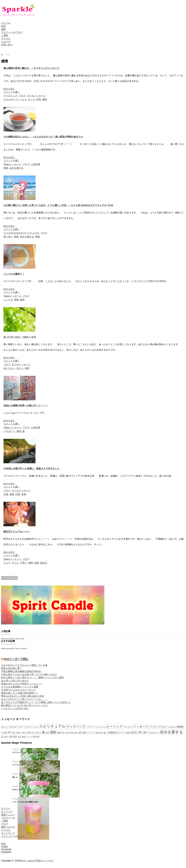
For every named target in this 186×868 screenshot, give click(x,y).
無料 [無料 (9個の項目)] (80, 733)
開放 (38, 237)
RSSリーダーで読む (16, 659)
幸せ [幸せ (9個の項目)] (37, 733)
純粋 (37, 563)
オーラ (32, 99)
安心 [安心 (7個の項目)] (33, 733)
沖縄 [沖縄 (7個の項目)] (67, 733)
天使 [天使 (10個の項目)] (13, 733)
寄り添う (8, 237)
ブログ (22, 96)
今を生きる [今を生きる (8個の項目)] (172, 727)
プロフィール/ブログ (12, 32)
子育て (24, 563)
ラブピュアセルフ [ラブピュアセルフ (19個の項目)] (158, 727)
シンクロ (8, 300)
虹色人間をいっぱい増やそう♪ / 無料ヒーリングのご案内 (32, 678)
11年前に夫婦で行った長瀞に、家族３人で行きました (32, 469)
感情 (45, 99)
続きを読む (9, 89)
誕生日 (44, 563)
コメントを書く (12, 92)
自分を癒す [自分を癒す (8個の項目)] (5, 737)
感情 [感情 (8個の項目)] (47, 733)
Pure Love (17, 790)
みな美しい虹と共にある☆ (15, 681)
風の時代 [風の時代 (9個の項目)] (36, 737)
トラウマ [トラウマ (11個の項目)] (90, 727)
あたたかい (9, 368)
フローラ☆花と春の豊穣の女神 (25, 802)
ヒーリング (7, 812)
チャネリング (10, 96)
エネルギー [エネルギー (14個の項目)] (13, 727)
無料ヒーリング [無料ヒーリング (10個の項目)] (89, 733)
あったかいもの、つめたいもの (20, 337)
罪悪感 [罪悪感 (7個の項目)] (128, 733)
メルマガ (6, 42)
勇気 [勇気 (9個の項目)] (5, 733)
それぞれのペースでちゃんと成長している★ (24, 665)
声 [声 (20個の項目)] (9, 733)
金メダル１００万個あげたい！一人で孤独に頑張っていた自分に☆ (36, 702)
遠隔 (3, 29)
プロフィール (8, 818)
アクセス (6, 39)
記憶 (18, 494)
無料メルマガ (8, 827)
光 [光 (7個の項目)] (2, 733)
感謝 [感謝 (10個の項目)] (59, 733)
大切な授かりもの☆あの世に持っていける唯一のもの (29, 674)
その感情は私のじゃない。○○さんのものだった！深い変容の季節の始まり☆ (43, 137)
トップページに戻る (9, 578)
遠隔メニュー (8, 815)
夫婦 (6, 494)
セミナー (6, 808)
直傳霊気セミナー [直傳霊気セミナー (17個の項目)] (116, 733)
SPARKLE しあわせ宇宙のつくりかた (34, 861)
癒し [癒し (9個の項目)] (105, 733)
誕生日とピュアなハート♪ (17, 532)
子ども (15, 563)
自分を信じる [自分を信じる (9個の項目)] (154, 733)
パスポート (9, 431)
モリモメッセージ (36, 96)
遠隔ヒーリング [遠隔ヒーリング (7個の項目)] (27, 737)
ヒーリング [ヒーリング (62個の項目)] (114, 726)
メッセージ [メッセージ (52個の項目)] (141, 727)
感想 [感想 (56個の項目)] (53, 732)
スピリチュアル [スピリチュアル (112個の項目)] (52, 726)
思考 (39, 99)
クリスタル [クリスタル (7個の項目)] (35, 727)
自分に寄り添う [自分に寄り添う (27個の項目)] (140, 733)
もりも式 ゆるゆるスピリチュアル (21, 233)
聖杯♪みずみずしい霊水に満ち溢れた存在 (23, 696)
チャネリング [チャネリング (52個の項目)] (76, 727)
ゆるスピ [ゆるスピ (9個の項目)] (4, 727)
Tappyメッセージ (12, 164)
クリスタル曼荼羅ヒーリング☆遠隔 (20, 687)
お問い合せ (7, 45)
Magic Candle (20, 749)
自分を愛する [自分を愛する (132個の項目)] (171, 732)
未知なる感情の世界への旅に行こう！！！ (26, 406)
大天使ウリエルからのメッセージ (18, 690)
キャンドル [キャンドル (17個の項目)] (25, 727)
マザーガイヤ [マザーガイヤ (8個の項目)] (128, 727)
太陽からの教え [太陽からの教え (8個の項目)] (21, 733)
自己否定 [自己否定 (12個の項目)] (13, 737)
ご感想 (5, 35)
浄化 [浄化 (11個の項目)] (72, 733)
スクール (6, 23)
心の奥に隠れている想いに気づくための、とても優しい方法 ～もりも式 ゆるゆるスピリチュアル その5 (58, 205)
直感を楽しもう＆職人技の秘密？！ (20, 693)
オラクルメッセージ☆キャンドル (26, 752)
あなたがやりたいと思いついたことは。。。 (24, 699)
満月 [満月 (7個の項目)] (76, 733)
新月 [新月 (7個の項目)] (63, 733)
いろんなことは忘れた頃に (15, 708)
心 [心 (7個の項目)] (40, 733)
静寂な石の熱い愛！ (11, 668)
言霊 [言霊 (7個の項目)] (19, 737)
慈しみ (15, 777)
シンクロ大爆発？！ (14, 274)
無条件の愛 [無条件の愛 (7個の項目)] (99, 733)
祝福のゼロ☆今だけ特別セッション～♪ (21, 684)
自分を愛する (16, 168)
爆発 (22, 300)
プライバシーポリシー (13, 836)
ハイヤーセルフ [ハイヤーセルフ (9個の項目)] (100, 727)
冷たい (20, 368)
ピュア (7, 563)
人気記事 (36, 164)
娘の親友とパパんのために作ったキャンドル (24, 705)
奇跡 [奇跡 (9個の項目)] (29, 733)
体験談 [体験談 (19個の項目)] (180, 727)
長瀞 (24, 494)
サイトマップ (8, 833)
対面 (3, 26)
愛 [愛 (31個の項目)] (44, 732)
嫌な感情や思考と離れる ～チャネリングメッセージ (31, 68)
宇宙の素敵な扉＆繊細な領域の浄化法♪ (21, 671)
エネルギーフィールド (15, 99)
